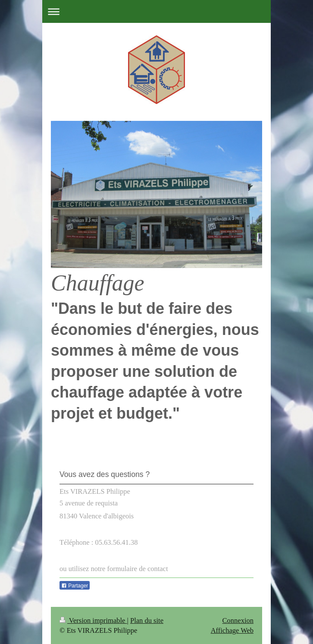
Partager (75, 586)
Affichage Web (232, 630)
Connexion (238, 620)
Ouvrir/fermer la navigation (156, 11)
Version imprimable (93, 620)
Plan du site (147, 620)
